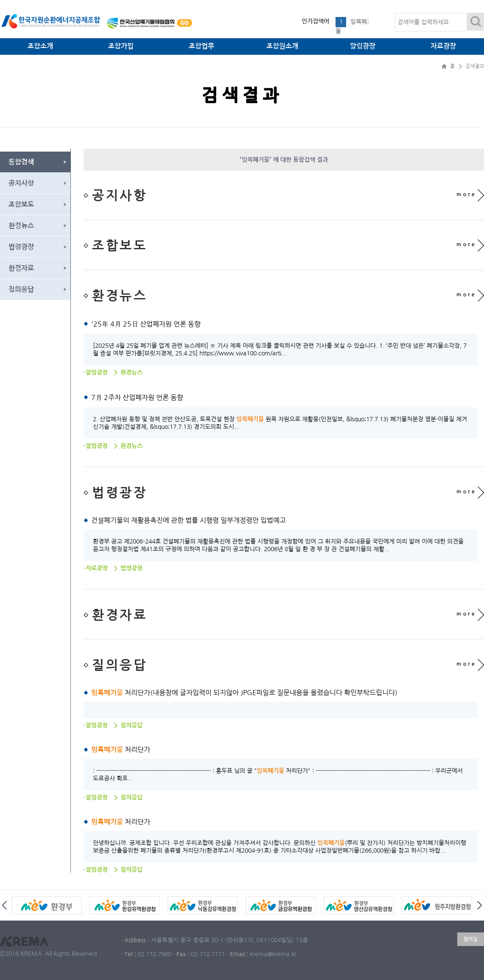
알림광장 (363, 46)
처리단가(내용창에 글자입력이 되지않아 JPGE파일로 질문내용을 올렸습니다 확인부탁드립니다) (244, 693)
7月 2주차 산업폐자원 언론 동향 (137, 397)
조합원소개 (282, 46)
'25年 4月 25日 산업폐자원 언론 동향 (146, 324)
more (466, 194)
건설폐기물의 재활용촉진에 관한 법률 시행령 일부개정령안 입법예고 (189, 520)
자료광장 (443, 46)
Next (480, 905)
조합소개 (40, 46)
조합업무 (201, 46)
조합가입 (121, 46)
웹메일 (471, 939)
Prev (4, 905)
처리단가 (121, 749)
